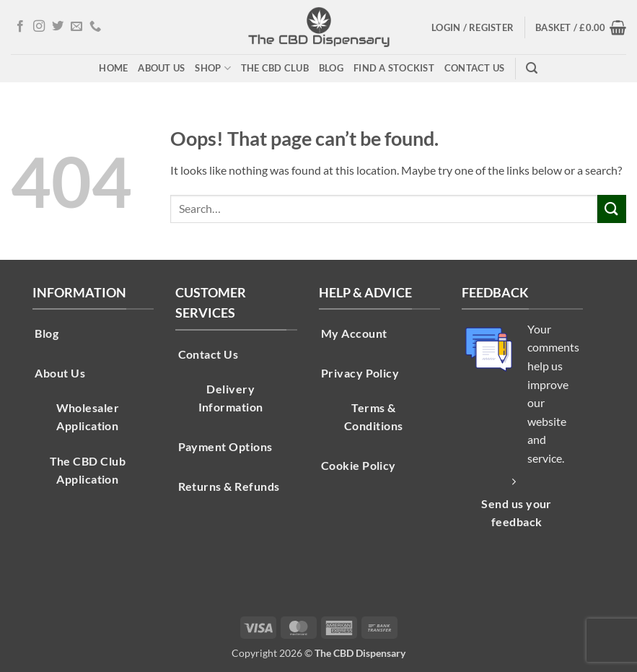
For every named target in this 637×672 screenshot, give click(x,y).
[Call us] (95, 27)
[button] (473, 27)
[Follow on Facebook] (20, 27)
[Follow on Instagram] (39, 27)
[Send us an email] (76, 27)
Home (113, 68)
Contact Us (475, 68)
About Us (161, 68)
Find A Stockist (394, 68)
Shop (212, 68)
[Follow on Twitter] (58, 27)
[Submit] (612, 209)
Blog (331, 68)
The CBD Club (275, 68)
